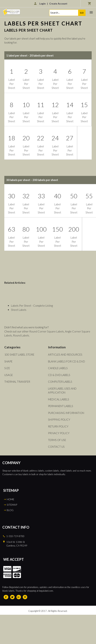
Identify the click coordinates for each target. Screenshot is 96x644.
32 (26, 196)
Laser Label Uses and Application (62, 391)
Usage (9, 375)
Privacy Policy (59, 433)
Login (42, 4)
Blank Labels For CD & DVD (66, 361)
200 (74, 229)
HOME (10, 499)
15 (84, 105)
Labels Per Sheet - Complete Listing (32, 306)
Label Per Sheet (12, 84)
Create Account (58, 4)
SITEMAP (12, 505)
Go (82, 13)
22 (41, 138)
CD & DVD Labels (59, 375)
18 (12, 138)
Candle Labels (58, 368)
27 (70, 138)
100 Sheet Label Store (19, 355)
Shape (8, 361)
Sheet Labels (19, 310)
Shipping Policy (59, 420)
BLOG (10, 510)
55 (89, 196)
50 (74, 196)
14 (70, 105)
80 (26, 229)
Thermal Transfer (17, 382)
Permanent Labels (61, 406)
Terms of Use (57, 440)
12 (55, 105)
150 (58, 229)
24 (55, 138)
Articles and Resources (65, 355)
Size (7, 368)
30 (12, 196)
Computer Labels (60, 382)
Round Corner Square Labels (47, 331)
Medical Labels (59, 399)
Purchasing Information (66, 413)
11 (41, 105)
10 (26, 105)
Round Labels (21, 335)
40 (58, 196)
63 (12, 229)
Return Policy (58, 426)
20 (26, 138)
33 (41, 196)
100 (41, 229)
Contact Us (56, 447)
